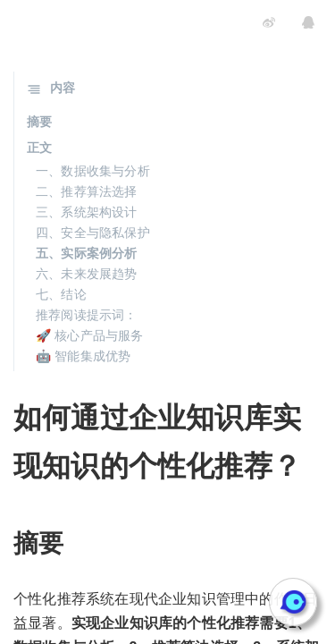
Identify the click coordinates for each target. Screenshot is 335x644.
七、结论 (61, 294)
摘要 (39, 122)
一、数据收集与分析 (93, 171)
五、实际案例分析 (87, 253)
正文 (39, 148)
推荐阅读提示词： (87, 315)
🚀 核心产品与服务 (90, 335)
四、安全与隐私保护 (93, 233)
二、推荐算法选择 (87, 191)
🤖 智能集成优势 (84, 356)
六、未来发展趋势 (87, 274)
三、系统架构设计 (87, 212)
